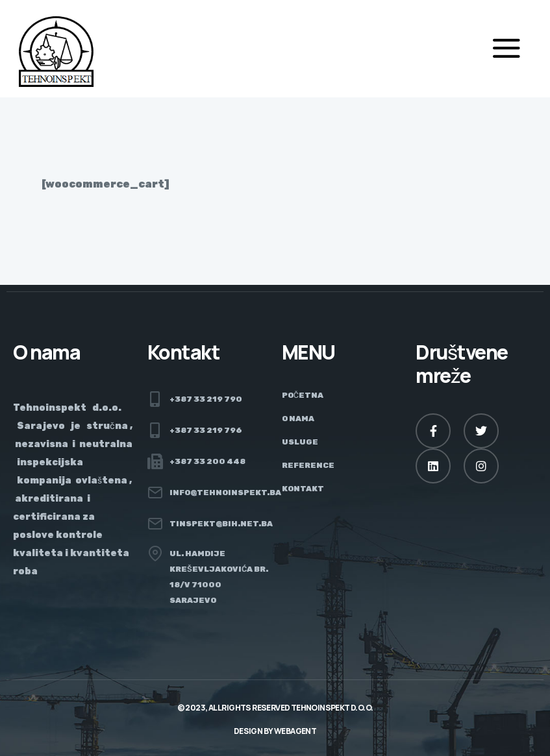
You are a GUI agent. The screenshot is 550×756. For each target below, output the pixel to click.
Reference (308, 465)
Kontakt (303, 489)
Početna (303, 395)
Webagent (295, 731)
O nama (298, 419)
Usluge (300, 442)
